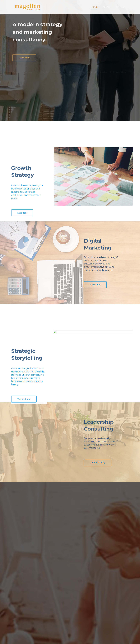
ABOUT (107, 7)
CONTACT (121, 7)
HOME (95, 7)
